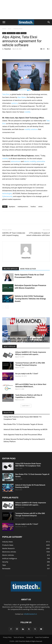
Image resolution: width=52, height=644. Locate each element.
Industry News (18, 29)
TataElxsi (33, 207)
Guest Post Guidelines (42, 637)
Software (23, 33)
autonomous (16, 161)
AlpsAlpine (12, 207)
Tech (18, 33)
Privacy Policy (7, 637)
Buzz (10, 29)
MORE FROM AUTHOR (28, 269)
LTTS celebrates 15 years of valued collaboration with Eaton (38, 234)
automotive (41, 161)
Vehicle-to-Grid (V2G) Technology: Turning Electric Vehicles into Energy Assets (30, 299)
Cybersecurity (7, 196)
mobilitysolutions (23, 207)
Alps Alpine (22, 97)
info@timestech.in (30, 614)
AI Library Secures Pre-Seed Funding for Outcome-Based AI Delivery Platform (24, 440)
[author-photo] (26, 255)
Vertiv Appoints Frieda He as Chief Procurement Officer (23, 435)
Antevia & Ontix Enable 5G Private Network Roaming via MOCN (25, 429)
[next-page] (7, 307)
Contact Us (30, 637)
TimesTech (7, 49)
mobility (27, 112)
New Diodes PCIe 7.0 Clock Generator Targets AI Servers (23, 424)
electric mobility (30, 161)
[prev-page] (4, 307)
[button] (4, 22)
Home (4, 29)
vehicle (40, 207)
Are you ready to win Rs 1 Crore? (27, 374)
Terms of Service (19, 637)
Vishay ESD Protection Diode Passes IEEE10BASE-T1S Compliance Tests (23, 418)
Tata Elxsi (6, 94)
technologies (7, 194)
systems (15, 103)
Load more (26, 406)
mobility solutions (31, 129)
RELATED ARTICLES (11, 269)
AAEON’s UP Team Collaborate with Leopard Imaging (14, 234)
